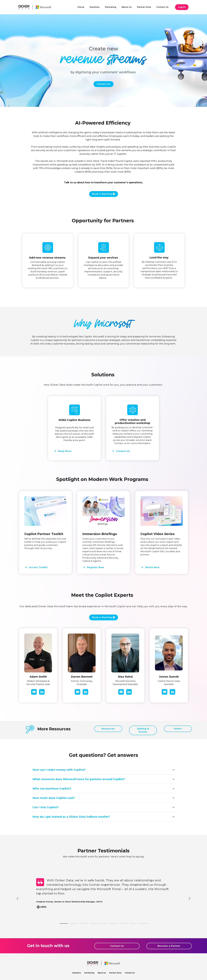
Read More (64, 451)
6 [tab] (110, 924)
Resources (108, 729)
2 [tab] (71, 924)
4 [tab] (91, 924)
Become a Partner (169, 946)
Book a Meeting (103, 194)
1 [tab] (61, 924)
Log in (182, 7)
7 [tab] (120, 924)
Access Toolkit (38, 567)
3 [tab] (81, 924)
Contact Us (103, 84)
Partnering (89, 973)
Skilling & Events (143, 730)
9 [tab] (140, 924)
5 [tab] (101, 924)
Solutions (77, 973)
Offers (178, 729)
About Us (102, 973)
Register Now (95, 567)
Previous (18, 898)
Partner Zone (115, 973)
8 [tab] (130, 924)
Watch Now (152, 567)
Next (189, 898)
